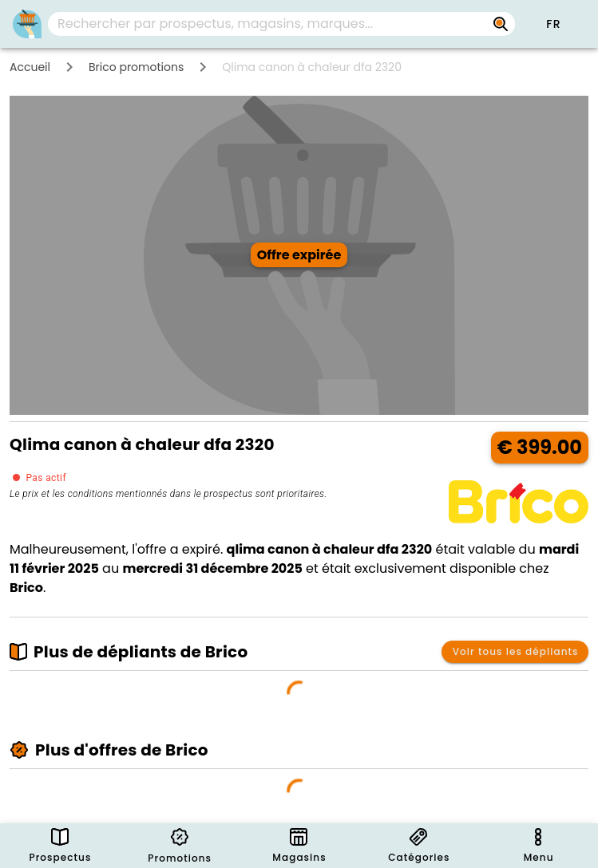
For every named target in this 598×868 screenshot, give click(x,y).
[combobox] (281, 24)
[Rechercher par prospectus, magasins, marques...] (501, 24)
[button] (553, 24)
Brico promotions (136, 67)
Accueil (30, 67)
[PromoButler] (27, 24)
